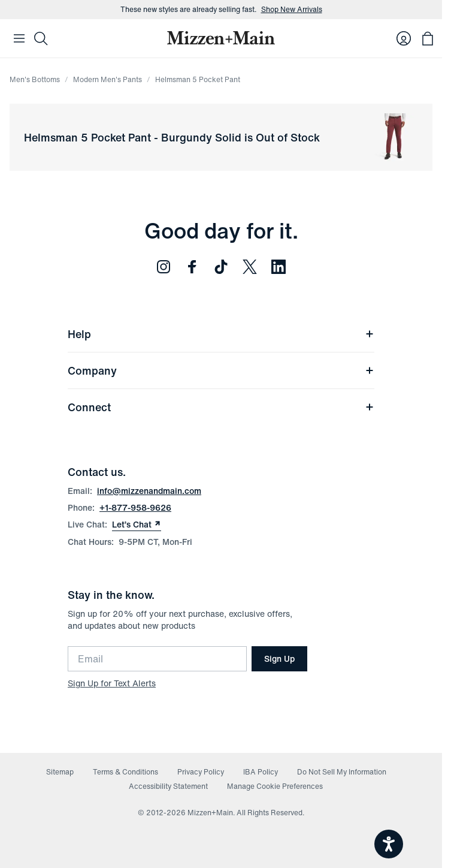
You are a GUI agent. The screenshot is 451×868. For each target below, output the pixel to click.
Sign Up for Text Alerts (112, 683)
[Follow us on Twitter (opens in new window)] (250, 267)
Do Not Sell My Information (342, 772)
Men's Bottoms (35, 79)
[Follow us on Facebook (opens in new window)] (192, 267)
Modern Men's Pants (108, 79)
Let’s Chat (137, 525)
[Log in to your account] (404, 38)
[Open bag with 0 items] (428, 38)
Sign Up (279, 658)
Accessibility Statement (168, 786)
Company (221, 370)
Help (221, 334)
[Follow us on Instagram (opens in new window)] (164, 267)
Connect (221, 407)
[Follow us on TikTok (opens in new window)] (221, 267)
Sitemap (60, 772)
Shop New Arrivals (292, 10)
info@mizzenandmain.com (149, 491)
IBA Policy (261, 772)
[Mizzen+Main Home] (221, 38)
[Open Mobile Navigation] (19, 38)
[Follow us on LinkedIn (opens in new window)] (279, 267)
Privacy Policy (201, 772)
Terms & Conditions (125, 772)
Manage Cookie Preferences (275, 786)
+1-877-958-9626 (135, 507)
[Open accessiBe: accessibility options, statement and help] (389, 844)
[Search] (41, 38)
